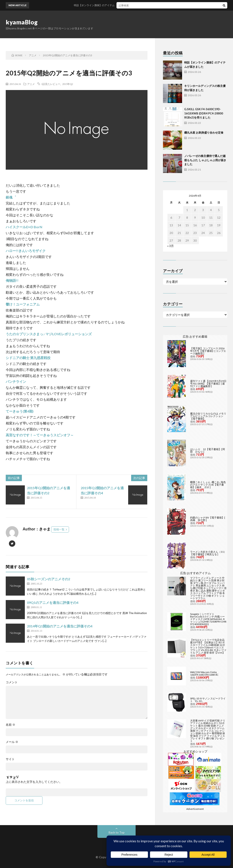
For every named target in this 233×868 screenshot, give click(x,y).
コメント (12, 682)
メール (12, 742)
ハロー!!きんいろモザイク (26, 251)
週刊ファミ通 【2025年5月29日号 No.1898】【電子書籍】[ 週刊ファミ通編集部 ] (208, 384)
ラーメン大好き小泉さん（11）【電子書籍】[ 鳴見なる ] (208, 553)
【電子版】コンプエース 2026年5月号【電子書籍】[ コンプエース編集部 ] (208, 351)
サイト (10, 759)
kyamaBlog (22, 22)
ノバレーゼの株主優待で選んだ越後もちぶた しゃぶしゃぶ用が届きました (205, 160)
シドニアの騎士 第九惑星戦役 (28, 358)
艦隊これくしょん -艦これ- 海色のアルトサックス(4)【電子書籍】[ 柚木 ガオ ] (208, 485)
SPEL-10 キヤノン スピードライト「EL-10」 (208, 700)
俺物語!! (12, 280)
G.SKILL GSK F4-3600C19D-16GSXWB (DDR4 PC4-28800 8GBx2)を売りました (204, 113)
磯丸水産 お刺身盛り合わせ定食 (204, 132)
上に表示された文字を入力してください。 (34, 782)
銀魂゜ (11, 197)
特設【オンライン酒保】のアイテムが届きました (125, 5)
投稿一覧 (59, 529)
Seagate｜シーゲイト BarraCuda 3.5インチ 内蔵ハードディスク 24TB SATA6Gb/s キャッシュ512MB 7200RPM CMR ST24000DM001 (208, 619)
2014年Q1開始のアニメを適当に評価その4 (60, 626)
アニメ (31, 84)
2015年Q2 (68, 84)
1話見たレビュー (51, 84)
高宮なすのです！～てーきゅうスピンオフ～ (40, 435)
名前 (11, 725)
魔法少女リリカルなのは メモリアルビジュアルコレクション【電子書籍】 (208, 416)
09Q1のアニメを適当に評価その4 (53, 602)
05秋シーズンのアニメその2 (48, 579)
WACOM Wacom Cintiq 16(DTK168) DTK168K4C (204, 673)
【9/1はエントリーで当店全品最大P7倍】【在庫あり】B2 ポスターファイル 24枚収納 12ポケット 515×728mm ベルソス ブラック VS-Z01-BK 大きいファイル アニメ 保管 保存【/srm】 (208, 646)
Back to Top (117, 832)
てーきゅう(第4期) (20, 411)
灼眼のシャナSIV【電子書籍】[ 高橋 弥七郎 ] (208, 519)
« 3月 (171, 246)
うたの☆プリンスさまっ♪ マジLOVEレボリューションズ (49, 334)
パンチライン (16, 381)
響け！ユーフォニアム (23, 304)
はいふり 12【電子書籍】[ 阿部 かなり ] (208, 450)
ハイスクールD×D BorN (24, 227)
